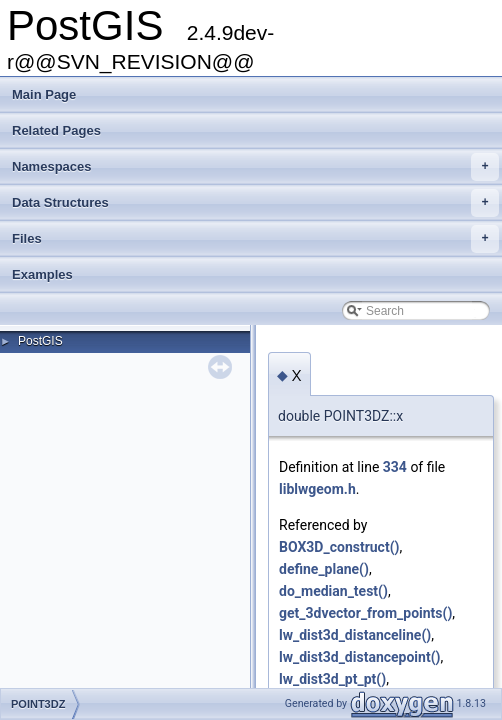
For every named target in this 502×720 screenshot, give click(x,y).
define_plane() (324, 569)
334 (395, 467)
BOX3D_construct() (339, 547)
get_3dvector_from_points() (365, 613)
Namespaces (255, 167)
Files (255, 239)
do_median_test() (333, 591)
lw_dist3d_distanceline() (355, 635)
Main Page (44, 94)
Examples (42, 274)
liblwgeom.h (317, 489)
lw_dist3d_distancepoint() (359, 657)
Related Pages (56, 130)
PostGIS (40, 341)
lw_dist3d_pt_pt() (332, 679)
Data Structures (255, 203)
